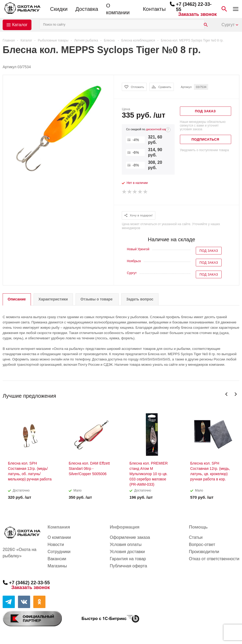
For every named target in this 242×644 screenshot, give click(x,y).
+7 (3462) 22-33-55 (29, 583)
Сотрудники (59, 552)
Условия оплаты (125, 545)
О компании (118, 9)
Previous (227, 394)
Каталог (20, 25)
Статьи (196, 537)
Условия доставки (127, 552)
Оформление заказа (130, 537)
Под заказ (209, 251)
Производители (204, 552)
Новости (56, 545)
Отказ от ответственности (214, 559)
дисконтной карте (158, 129)
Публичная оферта (128, 566)
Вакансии (57, 559)
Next (236, 394)
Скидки (59, 9)
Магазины (57, 566)
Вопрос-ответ (202, 545)
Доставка (87, 9)
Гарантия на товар (128, 559)
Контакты (154, 9)
